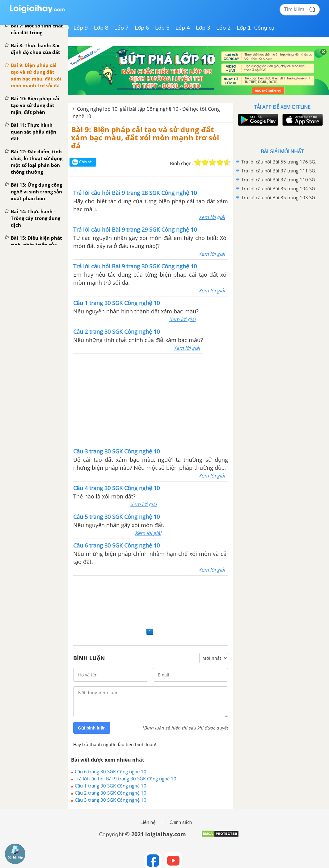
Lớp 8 (101, 28)
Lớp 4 (183, 28)
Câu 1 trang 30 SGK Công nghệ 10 (111, 786)
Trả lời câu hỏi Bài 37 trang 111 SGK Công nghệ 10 (281, 171)
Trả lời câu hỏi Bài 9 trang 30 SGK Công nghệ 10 (126, 779)
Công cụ (264, 28)
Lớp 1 (244, 28)
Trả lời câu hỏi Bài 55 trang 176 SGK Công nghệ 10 (281, 162)
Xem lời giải (212, 217)
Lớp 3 (203, 28)
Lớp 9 (81, 28)
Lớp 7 (122, 28)
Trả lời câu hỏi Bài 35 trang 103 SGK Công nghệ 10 (281, 197)
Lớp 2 (224, 28)
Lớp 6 (142, 28)
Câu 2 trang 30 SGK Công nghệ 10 (111, 793)
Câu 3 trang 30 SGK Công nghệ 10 (111, 800)
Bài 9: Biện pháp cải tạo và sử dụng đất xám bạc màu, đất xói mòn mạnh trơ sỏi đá (145, 138)
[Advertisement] (151, 601)
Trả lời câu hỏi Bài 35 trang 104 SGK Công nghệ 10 (281, 188)
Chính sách (181, 822)
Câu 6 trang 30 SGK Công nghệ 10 (111, 771)
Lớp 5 (162, 28)
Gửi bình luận (92, 728)
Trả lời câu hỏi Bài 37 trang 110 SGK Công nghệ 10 (281, 180)
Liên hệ (148, 822)
